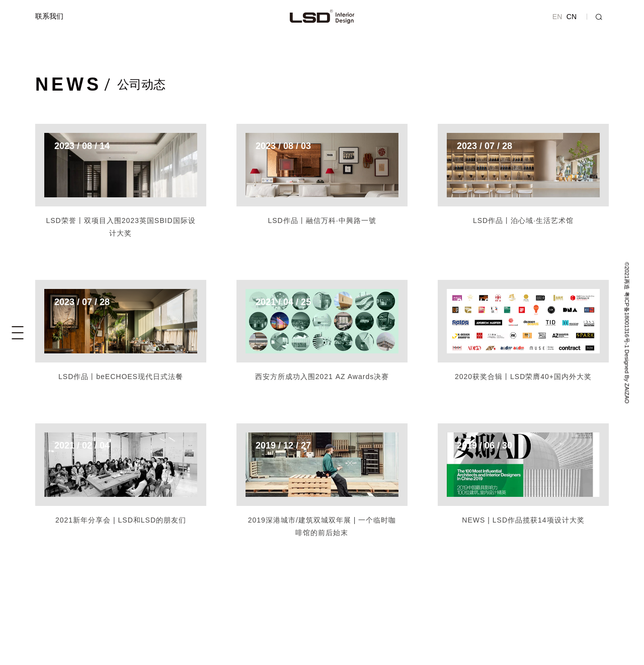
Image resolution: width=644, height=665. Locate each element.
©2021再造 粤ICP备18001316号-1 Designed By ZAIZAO (627, 332)
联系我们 (49, 16)
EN (557, 17)
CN (572, 17)
